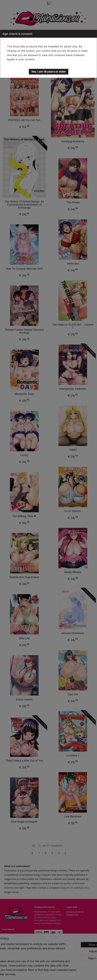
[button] (49, 72)
